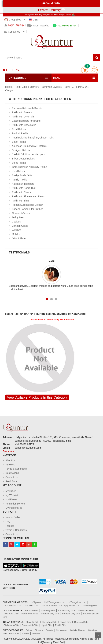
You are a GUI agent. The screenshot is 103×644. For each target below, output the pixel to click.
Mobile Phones (78, 630)
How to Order (13, 517)
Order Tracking (38, 26)
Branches (8, 451)
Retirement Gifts (30, 614)
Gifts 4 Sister (19, 238)
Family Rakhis (20, 180)
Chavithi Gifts (32, 622)
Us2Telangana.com (55, 602)
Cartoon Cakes (20, 226)
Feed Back (11, 481)
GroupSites (13, 20)
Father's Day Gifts (71, 614)
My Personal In (14, 508)
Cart (85, 70)
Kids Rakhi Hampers (23, 184)
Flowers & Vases (21, 213)
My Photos (11, 499)
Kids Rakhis (18, 171)
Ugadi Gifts (47, 625)
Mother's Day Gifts (50, 614)
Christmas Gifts (11, 625)
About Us (10, 460)
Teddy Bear (18, 217)
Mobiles (16, 234)
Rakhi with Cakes (21, 192)
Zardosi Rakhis (20, 133)
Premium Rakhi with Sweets (27, 108)
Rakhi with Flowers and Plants (28, 196)
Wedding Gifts (48, 610)
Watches (17, 230)
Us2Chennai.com (12, 605)
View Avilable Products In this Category (37, 397)
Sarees (25, 633)
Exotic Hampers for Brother (27, 121)
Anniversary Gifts (67, 610)
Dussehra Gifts (50, 622)
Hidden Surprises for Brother (27, 205)
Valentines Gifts (86, 610)
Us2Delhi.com (31, 605)
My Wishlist (12, 495)
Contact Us (11, 477)
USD (34, 20)
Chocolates (62, 630)
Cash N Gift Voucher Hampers (28, 154)
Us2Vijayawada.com (70, 605)
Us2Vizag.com (90, 605)
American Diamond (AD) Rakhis (29, 146)
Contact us (12, 32)
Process (10, 526)
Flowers (39, 630)
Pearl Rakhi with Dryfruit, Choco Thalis (33, 138)
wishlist (94, 70)
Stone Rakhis (19, 163)
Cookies (16, 222)
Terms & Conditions (16, 469)
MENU (57, 78)
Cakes (29, 630)
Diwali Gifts (66, 622)
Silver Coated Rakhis (23, 159)
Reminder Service (15, 504)
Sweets (49, 630)
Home (8, 87)
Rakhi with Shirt (20, 201)
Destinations (12, 473)
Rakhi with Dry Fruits (23, 117)
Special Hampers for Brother (27, 209)
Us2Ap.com (36, 602)
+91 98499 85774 (65, 26)
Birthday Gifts (31, 610)
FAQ (8, 522)
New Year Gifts (11, 614)
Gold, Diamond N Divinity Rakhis (30, 167)
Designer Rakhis (21, 150)
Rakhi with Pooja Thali (24, 188)
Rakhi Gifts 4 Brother (27, 87)
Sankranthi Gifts (30, 625)
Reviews (10, 465)
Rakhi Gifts (61, 625)
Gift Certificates (11, 633)
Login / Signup (14, 25)
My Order (10, 491)
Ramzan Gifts (81, 622)
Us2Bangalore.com (76, 602)
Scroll (98, 635)
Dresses (36, 633)
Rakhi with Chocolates (24, 125)
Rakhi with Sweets (51, 87)
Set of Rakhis (19, 142)
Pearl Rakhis (19, 129)
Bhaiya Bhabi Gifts (22, 175)
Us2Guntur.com (49, 605)
